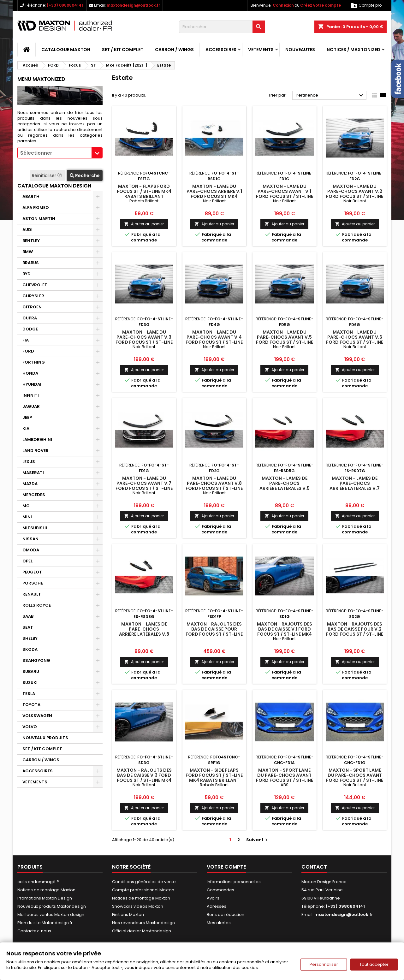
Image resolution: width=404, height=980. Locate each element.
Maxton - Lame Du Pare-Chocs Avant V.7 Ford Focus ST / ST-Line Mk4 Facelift (144, 486)
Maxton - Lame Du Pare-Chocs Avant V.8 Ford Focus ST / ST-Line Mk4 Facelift (214, 486)
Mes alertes (219, 923)
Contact (314, 867)
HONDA (30, 373)
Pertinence (330, 96)
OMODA (31, 550)
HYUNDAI (32, 384)
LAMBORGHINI (37, 440)
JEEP (27, 417)
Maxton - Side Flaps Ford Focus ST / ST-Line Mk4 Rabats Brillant (214, 775)
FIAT (27, 340)
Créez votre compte (321, 5)
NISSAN (30, 539)
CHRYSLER (33, 296)
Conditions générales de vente (144, 882)
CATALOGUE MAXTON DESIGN (54, 186)
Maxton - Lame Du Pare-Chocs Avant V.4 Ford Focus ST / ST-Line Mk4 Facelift (214, 340)
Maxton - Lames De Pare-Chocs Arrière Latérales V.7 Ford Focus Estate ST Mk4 (355, 488)
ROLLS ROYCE (37, 605)
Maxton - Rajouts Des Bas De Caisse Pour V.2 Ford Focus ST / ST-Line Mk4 (355, 632)
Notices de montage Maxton (46, 890)
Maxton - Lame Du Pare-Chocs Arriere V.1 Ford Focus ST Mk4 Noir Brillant (214, 194)
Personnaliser (324, 964)
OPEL (27, 561)
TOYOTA (31, 705)
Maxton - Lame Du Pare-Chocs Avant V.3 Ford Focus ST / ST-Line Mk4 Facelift (144, 340)
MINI (27, 517)
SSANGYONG (36, 660)
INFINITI (31, 395)
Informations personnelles (234, 882)
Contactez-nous (34, 931)
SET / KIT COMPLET (123, 50)
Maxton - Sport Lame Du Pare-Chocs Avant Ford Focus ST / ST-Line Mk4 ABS (285, 778)
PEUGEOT (32, 572)
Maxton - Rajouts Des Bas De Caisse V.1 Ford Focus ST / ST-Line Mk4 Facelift (285, 632)
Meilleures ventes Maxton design (51, 915)
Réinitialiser (48, 175)
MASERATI (33, 473)
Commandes (220, 890)
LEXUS (29, 462)
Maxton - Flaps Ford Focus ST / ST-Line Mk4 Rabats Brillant (144, 191)
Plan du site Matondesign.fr (45, 923)
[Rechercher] (222, 27)
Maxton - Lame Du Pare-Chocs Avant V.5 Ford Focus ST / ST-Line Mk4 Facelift (285, 340)
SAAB (28, 616)
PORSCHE (33, 583)
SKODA (30, 649)
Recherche (85, 175)
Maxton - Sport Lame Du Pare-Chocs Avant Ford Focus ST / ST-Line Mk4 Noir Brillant (355, 778)
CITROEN (32, 307)
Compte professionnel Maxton (143, 890)
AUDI (27, 230)
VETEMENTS (261, 50)
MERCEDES (34, 495)
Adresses (217, 906)
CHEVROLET (35, 285)
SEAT (28, 627)
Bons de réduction (226, 915)
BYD (27, 274)
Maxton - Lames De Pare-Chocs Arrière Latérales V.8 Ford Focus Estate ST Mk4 (144, 634)
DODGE (30, 329)
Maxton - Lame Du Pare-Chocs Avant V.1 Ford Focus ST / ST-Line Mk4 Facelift (285, 194)
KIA (26, 428)
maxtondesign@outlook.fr (133, 5)
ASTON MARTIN (39, 219)
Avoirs (213, 898)
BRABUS (31, 263)
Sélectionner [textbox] (36, 153)
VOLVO (30, 727)
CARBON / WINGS (174, 50)
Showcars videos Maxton (138, 906)
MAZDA (30, 484)
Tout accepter (374, 964)
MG (26, 506)
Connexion (283, 5)
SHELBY (30, 638)
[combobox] (60, 153)
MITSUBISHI (35, 528)
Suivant (258, 840)
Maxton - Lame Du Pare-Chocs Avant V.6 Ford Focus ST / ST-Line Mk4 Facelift (355, 340)
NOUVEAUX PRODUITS (45, 738)
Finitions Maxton (128, 915)
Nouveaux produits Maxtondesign (52, 906)
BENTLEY (31, 241)
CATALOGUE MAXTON (66, 50)
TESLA (29, 694)
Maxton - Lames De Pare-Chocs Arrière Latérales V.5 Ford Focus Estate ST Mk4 (284, 488)
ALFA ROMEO (36, 208)
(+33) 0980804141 (65, 5)
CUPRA (30, 318)
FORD (28, 351)
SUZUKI (30, 683)
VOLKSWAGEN (37, 716)
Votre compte (226, 867)
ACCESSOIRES (221, 50)
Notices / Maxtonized (353, 50)
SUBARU (31, 671)
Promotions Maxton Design (45, 898)
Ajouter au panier (144, 224)
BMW (28, 252)
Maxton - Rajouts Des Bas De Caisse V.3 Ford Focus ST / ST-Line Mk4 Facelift (144, 778)
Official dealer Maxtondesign (142, 931)
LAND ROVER (36, 451)
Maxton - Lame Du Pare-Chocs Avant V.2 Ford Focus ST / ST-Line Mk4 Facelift (355, 194)
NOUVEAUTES (300, 50)
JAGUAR (31, 406)
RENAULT (32, 594)
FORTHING (34, 362)
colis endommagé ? (38, 882)
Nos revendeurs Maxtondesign (143, 923)
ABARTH (31, 196)
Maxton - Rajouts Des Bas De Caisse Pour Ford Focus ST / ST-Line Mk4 (214, 632)
